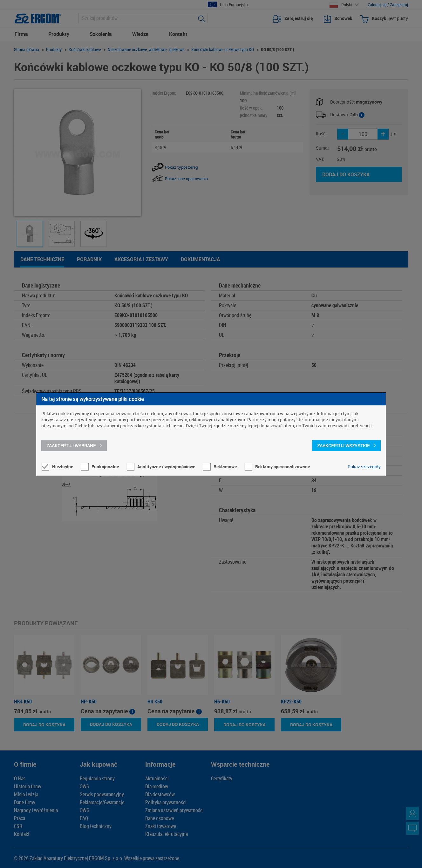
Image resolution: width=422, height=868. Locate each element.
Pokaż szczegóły (364, 467)
